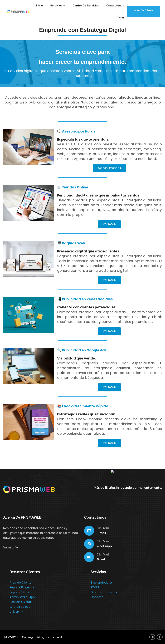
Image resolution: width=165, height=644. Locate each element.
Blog (121, 17)
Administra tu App (22, 597)
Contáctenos (115, 5)
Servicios (58, 5)
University (16, 612)
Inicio (39, 5)
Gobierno (97, 597)
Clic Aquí (103, 528)
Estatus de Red (20, 607)
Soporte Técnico (21, 592)
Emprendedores (102, 583)
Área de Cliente (144, 11)
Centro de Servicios (86, 5)
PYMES (95, 587)
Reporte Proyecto (22, 587)
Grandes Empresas (104, 592)
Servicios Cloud (20, 602)
